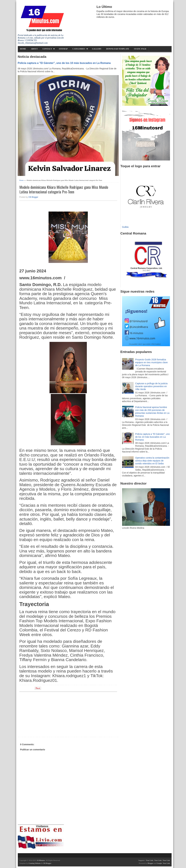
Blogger (150, 863)
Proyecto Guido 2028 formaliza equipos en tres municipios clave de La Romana (151, 362)
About (34, 49)
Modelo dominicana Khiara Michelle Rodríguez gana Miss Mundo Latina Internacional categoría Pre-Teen (64, 189)
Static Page (140, 49)
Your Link (150, 860)
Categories (79, 49)
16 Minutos (41, 860)
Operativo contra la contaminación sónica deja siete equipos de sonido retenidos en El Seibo (152, 461)
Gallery (97, 49)
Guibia (125, 227)
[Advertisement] (44, 714)
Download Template (118, 49)
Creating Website (35, 863)
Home (23, 49)
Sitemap (63, 49)
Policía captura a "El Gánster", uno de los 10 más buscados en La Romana (64, 63)
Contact (47, 49)
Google (159, 863)
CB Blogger (33, 197)
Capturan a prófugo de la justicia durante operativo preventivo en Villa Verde (151, 386)
